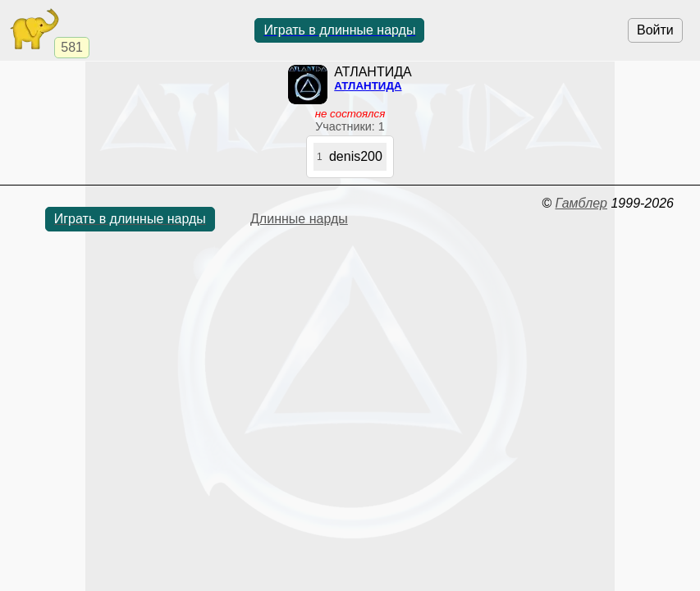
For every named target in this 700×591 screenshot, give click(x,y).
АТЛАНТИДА (368, 86)
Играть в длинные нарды (339, 30)
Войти (655, 30)
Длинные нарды (299, 219)
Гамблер (581, 203)
